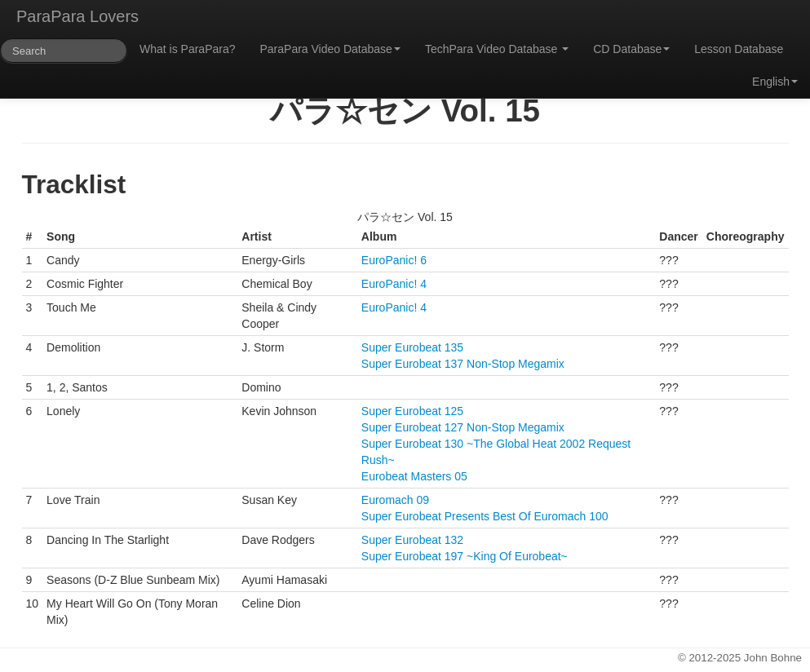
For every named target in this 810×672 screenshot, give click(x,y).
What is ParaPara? (188, 49)
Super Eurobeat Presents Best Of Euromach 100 (485, 516)
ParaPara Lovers (77, 16)
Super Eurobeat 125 (412, 411)
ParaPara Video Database (330, 49)
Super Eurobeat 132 (412, 540)
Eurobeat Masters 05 (414, 476)
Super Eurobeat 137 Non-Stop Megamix (463, 364)
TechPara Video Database (497, 49)
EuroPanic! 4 (394, 284)
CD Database (631, 49)
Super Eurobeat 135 (412, 347)
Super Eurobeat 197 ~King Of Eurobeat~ (465, 556)
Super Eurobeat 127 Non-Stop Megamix (463, 427)
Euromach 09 (395, 500)
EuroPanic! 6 (394, 260)
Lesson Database (739, 49)
